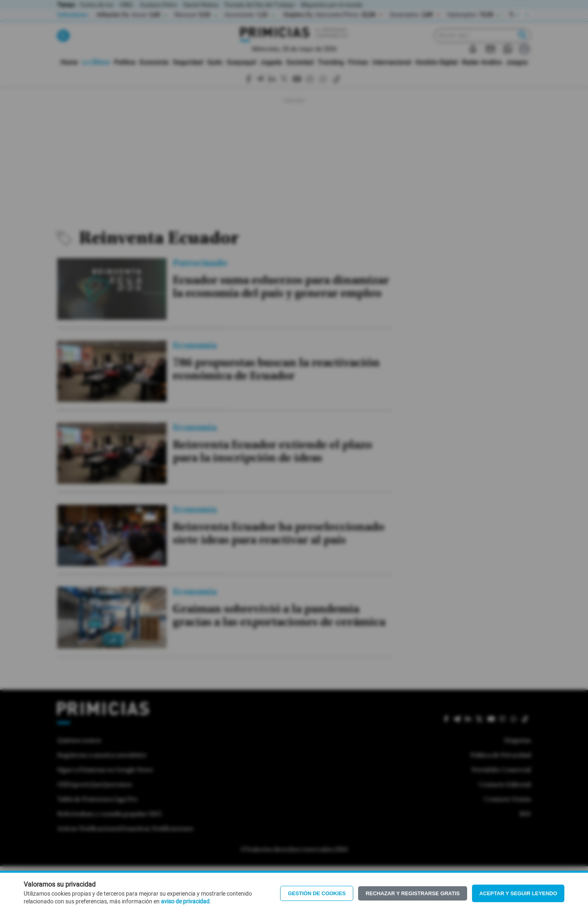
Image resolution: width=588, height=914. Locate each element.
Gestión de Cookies (317, 893)
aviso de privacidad (185, 902)
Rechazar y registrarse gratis (412, 893)
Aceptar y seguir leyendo (518, 893)
